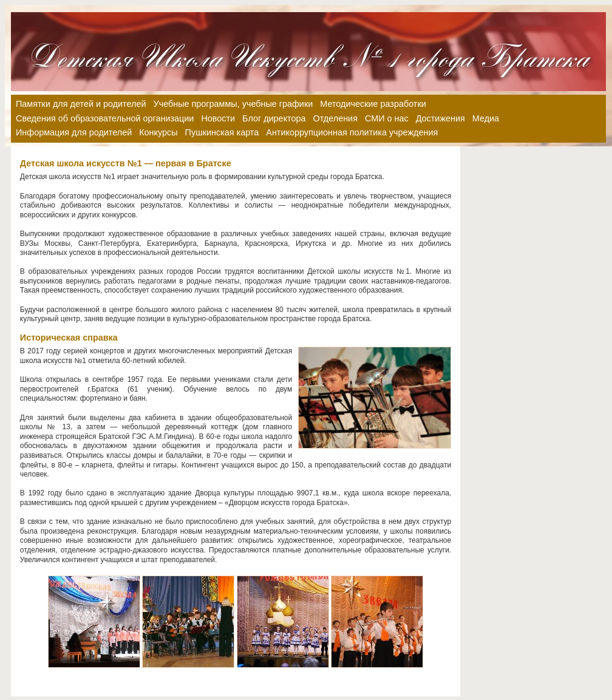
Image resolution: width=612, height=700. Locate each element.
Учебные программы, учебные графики (233, 104)
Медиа (486, 118)
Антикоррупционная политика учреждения (352, 132)
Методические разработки (373, 104)
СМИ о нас (387, 118)
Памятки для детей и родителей (81, 104)
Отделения (335, 118)
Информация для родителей (74, 132)
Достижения (440, 118)
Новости (218, 118)
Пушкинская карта (222, 132)
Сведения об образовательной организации (105, 118)
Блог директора (274, 118)
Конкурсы (158, 132)
